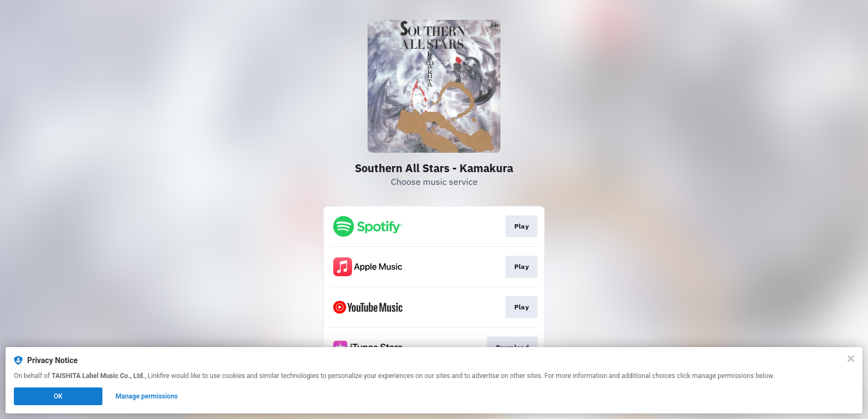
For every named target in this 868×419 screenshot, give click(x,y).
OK (58, 396)
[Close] (851, 359)
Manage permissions (147, 396)
